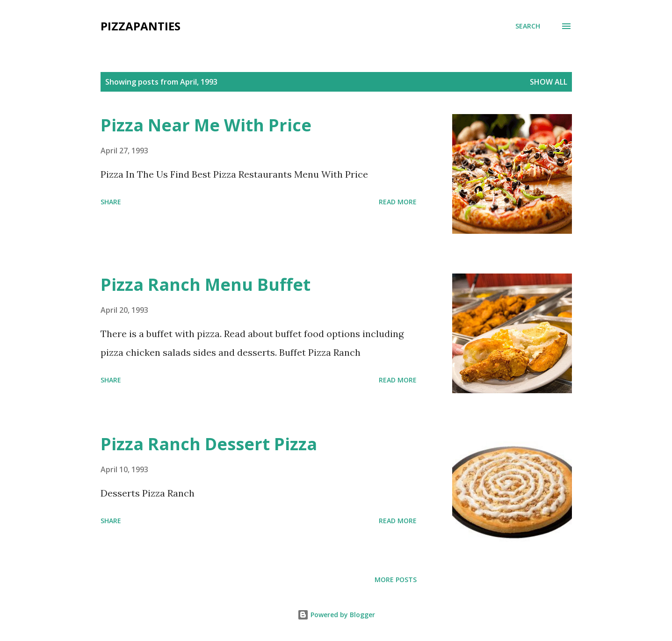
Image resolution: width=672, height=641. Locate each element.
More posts (396, 580)
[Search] (528, 26)
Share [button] (111, 202)
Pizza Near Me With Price (206, 125)
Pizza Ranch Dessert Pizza (209, 444)
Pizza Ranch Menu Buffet (206, 284)
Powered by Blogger (336, 615)
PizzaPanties (141, 26)
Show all (549, 82)
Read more (398, 202)
